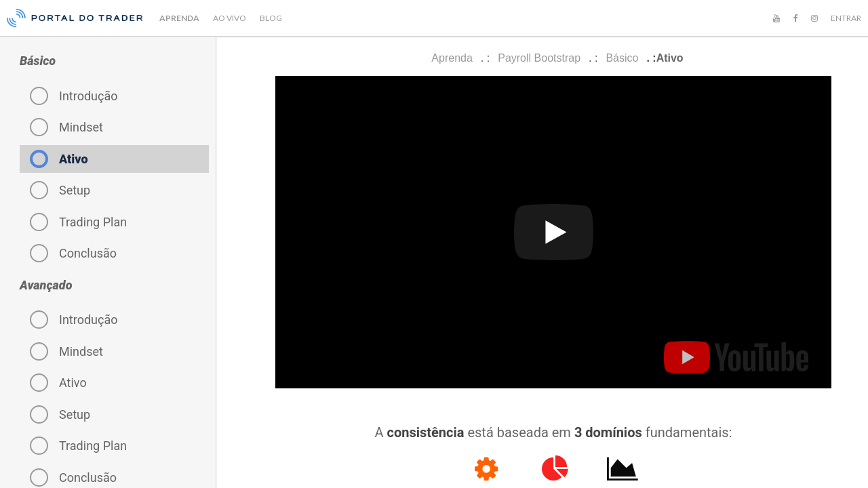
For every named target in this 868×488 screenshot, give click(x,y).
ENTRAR (846, 18)
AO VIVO (230, 18)
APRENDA (179, 18)
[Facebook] (795, 18)
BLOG (271, 18)
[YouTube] (776, 18)
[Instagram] (814, 18)
